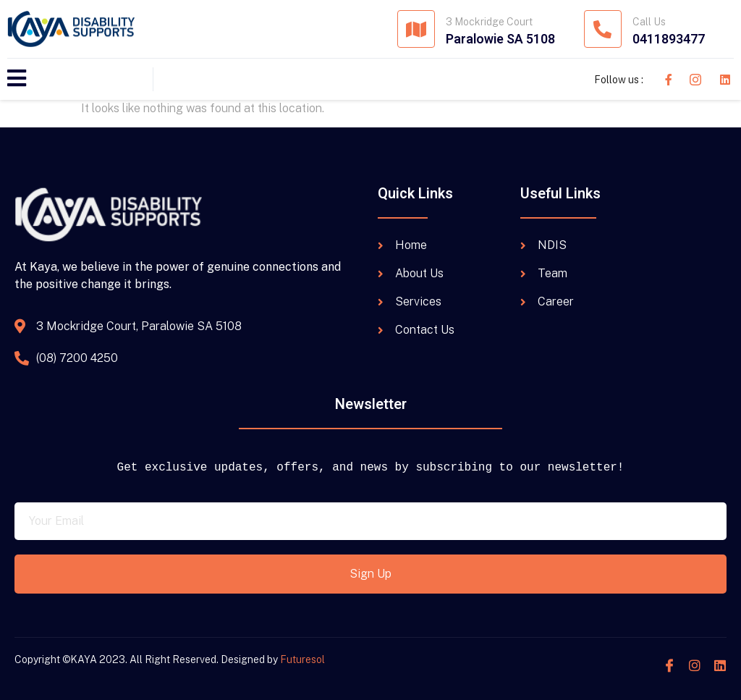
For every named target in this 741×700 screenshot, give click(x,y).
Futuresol (302, 659)
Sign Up (370, 574)
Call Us (649, 22)
